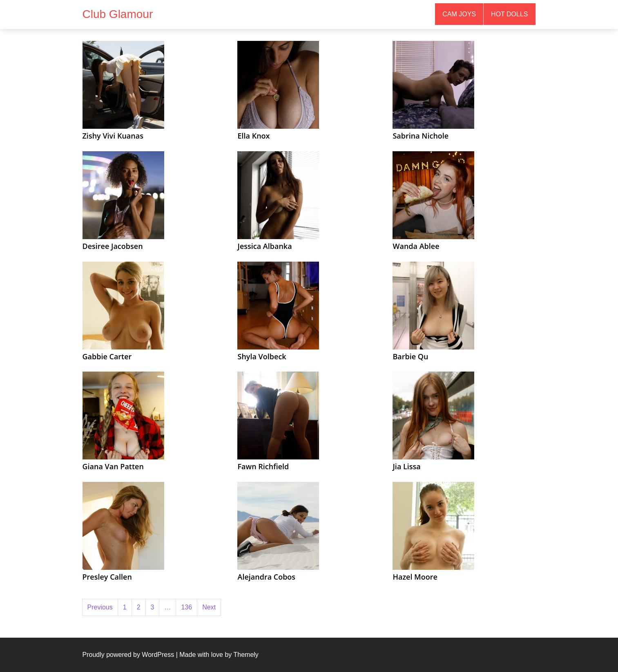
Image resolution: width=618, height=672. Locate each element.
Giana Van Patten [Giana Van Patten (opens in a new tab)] (113, 466)
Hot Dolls (509, 14)
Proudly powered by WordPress (128, 655)
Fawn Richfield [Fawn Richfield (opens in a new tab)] (263, 466)
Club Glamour (118, 14)
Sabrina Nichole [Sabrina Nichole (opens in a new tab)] (421, 136)
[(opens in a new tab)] (123, 84)
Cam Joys (459, 14)
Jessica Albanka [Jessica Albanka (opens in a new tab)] (264, 246)
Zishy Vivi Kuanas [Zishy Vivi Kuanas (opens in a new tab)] (113, 136)
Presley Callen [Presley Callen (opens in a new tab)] (107, 577)
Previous (100, 607)
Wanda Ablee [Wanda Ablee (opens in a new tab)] (416, 246)
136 (186, 607)
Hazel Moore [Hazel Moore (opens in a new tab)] (415, 577)
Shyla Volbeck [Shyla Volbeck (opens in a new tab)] (262, 356)
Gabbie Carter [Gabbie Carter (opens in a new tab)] (107, 356)
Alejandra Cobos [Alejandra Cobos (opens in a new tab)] (266, 577)
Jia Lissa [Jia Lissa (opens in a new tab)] (406, 466)
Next (209, 607)
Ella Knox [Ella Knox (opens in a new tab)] (253, 136)
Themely (246, 655)
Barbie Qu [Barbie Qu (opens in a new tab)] (410, 356)
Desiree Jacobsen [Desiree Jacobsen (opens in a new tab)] (113, 246)
